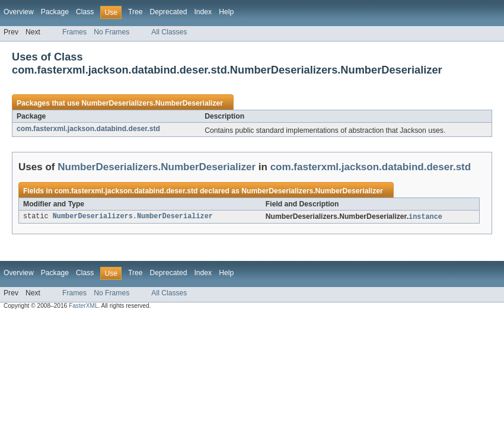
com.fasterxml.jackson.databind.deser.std (88, 129)
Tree (135, 12)
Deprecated (169, 12)
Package (55, 12)
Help (226, 12)
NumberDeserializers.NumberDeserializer (152, 103)
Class (85, 12)
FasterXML (84, 306)
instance (425, 217)
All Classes (169, 32)
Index (203, 12)
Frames (74, 32)
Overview (19, 12)
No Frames (111, 32)
